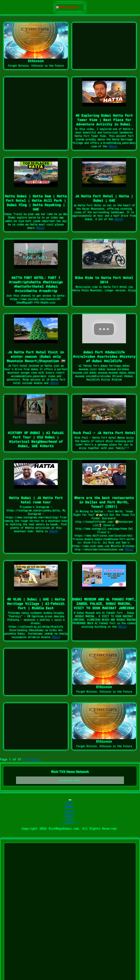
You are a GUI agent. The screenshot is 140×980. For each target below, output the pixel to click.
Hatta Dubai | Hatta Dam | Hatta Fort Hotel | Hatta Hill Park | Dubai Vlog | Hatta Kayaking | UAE (36, 203)
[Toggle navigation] (70, 800)
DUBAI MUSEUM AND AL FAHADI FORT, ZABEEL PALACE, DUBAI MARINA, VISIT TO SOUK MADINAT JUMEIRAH (104, 604)
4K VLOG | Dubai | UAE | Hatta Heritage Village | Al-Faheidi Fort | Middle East (36, 604)
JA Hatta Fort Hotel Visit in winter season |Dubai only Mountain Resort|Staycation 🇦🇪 (36, 356)
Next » (36, 759)
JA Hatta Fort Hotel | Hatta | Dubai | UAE (104, 198)
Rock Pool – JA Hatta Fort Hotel (104, 433)
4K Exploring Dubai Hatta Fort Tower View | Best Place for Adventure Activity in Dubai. (104, 120)
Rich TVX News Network (70, 772)
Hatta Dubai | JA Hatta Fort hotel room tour (36, 500)
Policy (69, 814)
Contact (69, 822)
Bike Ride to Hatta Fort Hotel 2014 (104, 280)
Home (69, 803)
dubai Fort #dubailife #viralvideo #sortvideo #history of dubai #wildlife (104, 356)
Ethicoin (36, 61)
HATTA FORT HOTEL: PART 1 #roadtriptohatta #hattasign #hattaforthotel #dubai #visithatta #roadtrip (36, 284)
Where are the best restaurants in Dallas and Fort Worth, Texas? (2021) (104, 502)
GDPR (69, 818)
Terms (69, 810)
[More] (113, 146)
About (69, 806)
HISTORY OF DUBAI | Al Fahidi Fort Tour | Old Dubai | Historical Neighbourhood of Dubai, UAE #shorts (36, 439)
